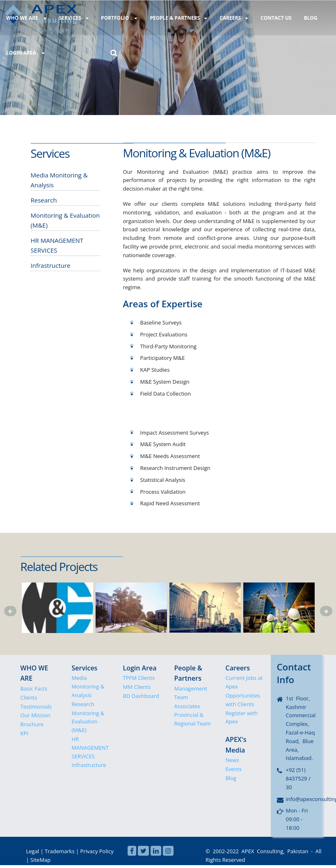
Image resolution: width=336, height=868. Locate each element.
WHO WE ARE (26, 17)
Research (83, 704)
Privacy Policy (97, 851)
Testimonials (36, 707)
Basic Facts (34, 688)
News (232, 760)
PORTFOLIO (117, 17)
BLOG (305, 17)
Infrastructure (89, 765)
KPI (24, 733)
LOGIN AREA (25, 52)
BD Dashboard (141, 696)
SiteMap (40, 860)
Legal (33, 851)
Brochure (32, 724)
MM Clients (137, 687)
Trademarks (60, 851)
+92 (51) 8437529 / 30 (298, 778)
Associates (187, 706)
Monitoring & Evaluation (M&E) (88, 722)
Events (234, 769)
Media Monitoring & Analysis (88, 686)
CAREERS (230, 17)
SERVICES (73, 17)
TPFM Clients (139, 678)
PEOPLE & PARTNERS (176, 17)
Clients (29, 698)
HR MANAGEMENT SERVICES (90, 748)
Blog (231, 778)
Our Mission (35, 715)
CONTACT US (271, 17)
